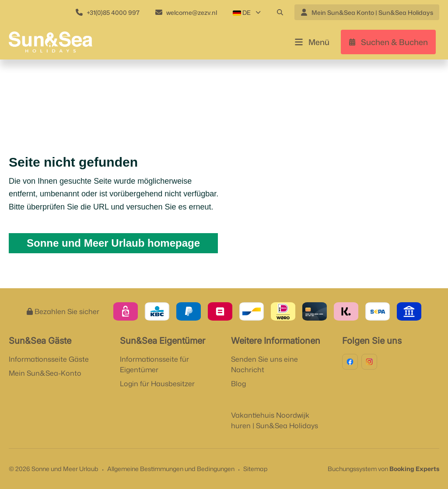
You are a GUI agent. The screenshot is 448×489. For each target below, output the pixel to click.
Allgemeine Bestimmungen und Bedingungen (171, 469)
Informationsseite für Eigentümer (154, 364)
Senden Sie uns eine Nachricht (264, 364)
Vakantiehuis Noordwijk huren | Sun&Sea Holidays (275, 420)
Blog (238, 384)
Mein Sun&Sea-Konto (45, 373)
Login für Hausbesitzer (157, 384)
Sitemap (255, 469)
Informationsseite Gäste (49, 359)
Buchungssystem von (383, 469)
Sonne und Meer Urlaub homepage (113, 243)
